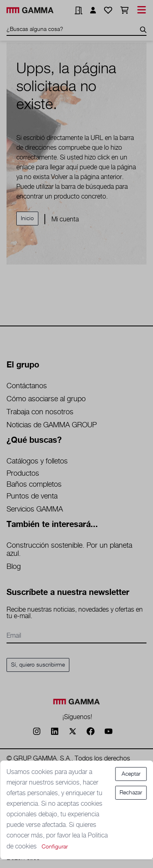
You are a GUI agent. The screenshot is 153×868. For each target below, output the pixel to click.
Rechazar (131, 793)
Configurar (55, 847)
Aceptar (131, 774)
